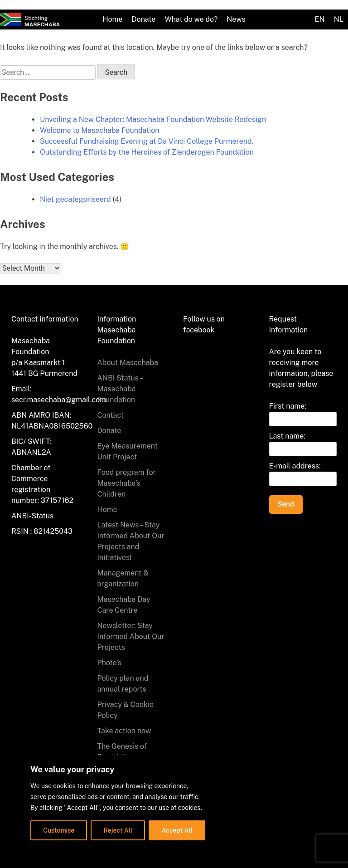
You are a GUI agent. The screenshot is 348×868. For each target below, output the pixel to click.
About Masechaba (128, 363)
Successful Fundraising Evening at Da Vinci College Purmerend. (147, 141)
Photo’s (109, 663)
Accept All (177, 830)
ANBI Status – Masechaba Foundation (120, 389)
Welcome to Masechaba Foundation (100, 130)
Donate (143, 19)
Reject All (118, 830)
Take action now (124, 731)
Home (112, 19)
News (236, 19)
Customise (59, 830)
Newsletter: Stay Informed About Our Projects (131, 636)
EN (320, 19)
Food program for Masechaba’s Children (127, 483)
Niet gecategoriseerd (75, 199)
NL (339, 19)
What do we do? (191, 19)
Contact (111, 415)
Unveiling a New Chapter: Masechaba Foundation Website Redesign (153, 119)
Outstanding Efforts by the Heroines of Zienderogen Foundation (147, 152)
